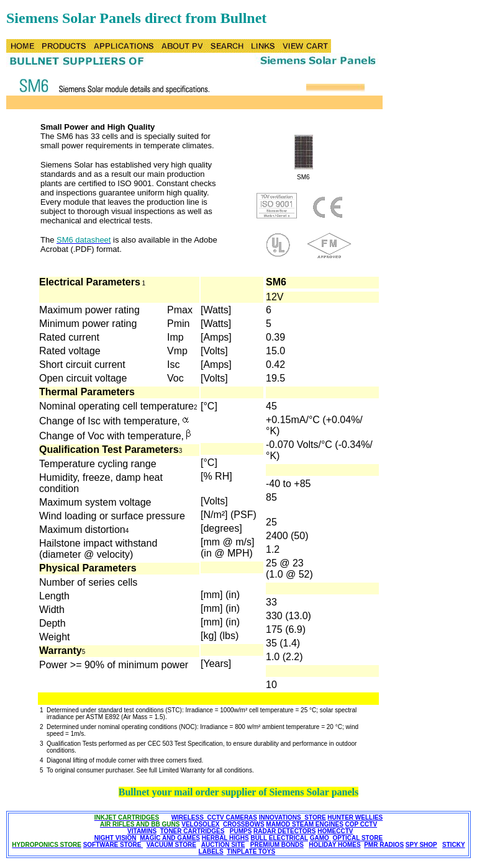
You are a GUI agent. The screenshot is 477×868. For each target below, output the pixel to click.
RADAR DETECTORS (284, 831)
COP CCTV (361, 824)
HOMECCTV (335, 831)
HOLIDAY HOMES (334, 845)
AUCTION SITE (223, 845)
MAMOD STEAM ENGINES (304, 824)
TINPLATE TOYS (251, 852)
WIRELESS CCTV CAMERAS (214, 817)
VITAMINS (142, 831)
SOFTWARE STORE (113, 845)
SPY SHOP (421, 845)
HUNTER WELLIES (355, 817)
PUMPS (241, 831)
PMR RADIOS (384, 845)
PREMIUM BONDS (277, 845)
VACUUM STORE (171, 845)
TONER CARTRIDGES (193, 831)
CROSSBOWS (244, 824)
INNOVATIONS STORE (293, 817)
